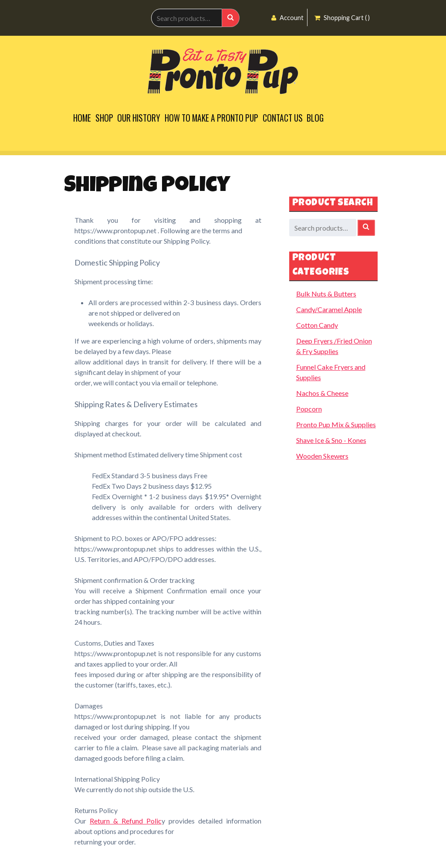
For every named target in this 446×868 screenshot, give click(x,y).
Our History (139, 118)
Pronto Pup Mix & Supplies (336, 424)
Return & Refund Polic (126, 821)
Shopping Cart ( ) (342, 18)
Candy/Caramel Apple (329, 309)
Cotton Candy (317, 325)
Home (82, 118)
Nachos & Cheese (322, 393)
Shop (104, 118)
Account (287, 18)
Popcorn (309, 409)
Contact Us (283, 118)
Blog (315, 118)
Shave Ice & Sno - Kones (331, 440)
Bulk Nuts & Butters (326, 294)
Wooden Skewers (322, 456)
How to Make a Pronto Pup (211, 118)
